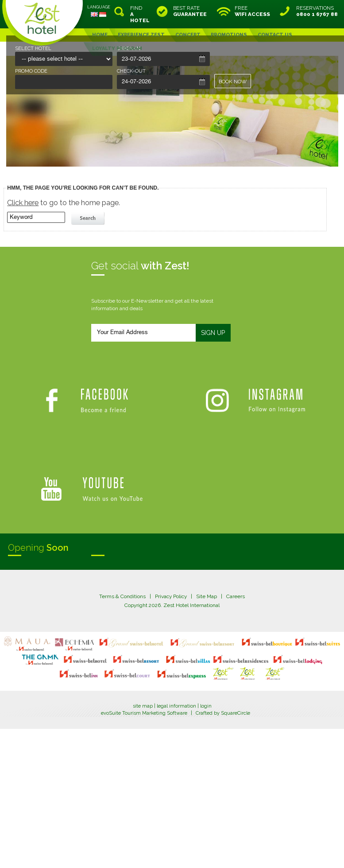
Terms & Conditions (122, 596)
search (89, 218)
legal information (176, 706)
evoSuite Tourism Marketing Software (144, 713)
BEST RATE (190, 11)
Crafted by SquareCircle (223, 713)
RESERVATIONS (317, 11)
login (206, 706)
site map (143, 706)
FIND (140, 14)
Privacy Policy (171, 596)
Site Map (207, 596)
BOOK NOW (233, 82)
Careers (236, 596)
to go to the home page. (64, 203)
